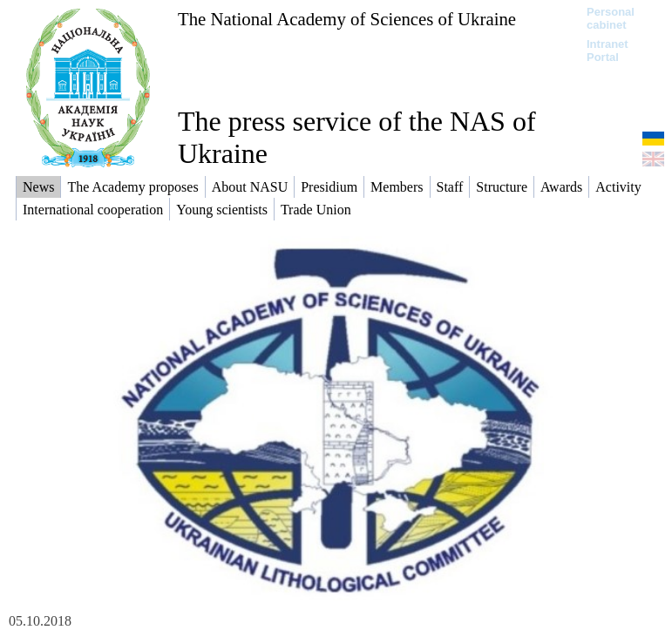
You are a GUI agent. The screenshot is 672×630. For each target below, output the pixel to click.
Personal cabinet (611, 18)
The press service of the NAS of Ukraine (357, 137)
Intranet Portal (608, 51)
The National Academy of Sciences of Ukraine (347, 19)
